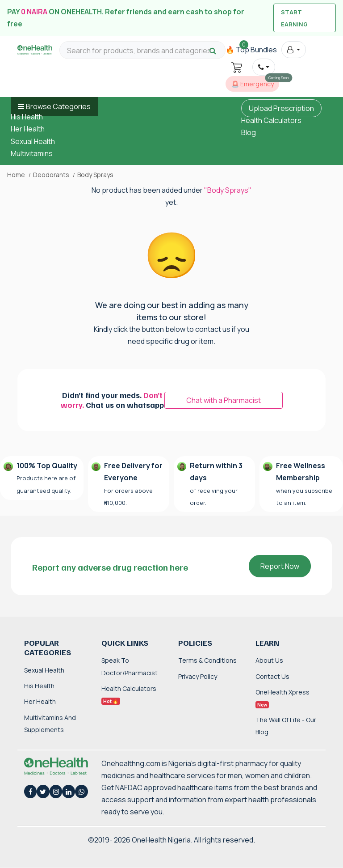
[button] (294, 50)
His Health (27, 117)
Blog (249, 132)
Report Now (280, 566)
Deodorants (51, 175)
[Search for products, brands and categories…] (142, 51)
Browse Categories (58, 106)
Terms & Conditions (207, 660)
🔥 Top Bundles (251, 50)
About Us (269, 660)
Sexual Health (33, 141)
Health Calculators (271, 120)
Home (16, 175)
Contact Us (272, 676)
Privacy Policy (198, 676)
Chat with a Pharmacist (224, 400)
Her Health (28, 129)
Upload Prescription (281, 108)
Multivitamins (32, 153)
